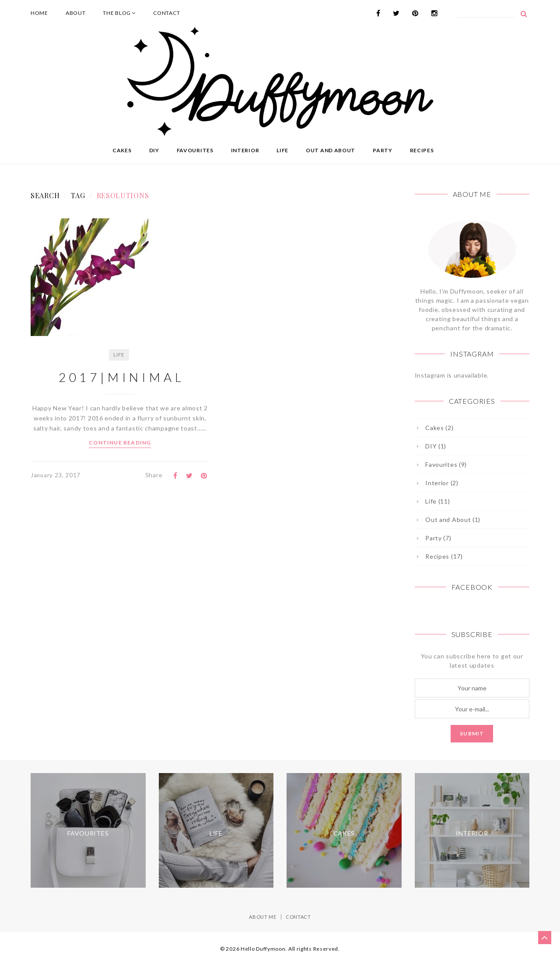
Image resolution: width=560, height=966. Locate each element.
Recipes (422, 150)
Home (39, 13)
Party (383, 150)
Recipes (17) (444, 556)
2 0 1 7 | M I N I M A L (120, 377)
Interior (245, 150)
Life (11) (437, 501)
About (76, 13)
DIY (154, 150)
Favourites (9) (446, 464)
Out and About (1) (453, 520)
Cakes (122, 150)
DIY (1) (436, 446)
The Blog (119, 13)
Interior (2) (442, 483)
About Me (263, 917)
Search (45, 195)
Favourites (195, 150)
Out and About (331, 150)
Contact (166, 13)
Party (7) (438, 538)
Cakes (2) (439, 428)
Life (282, 150)
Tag (78, 195)
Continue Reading (120, 443)
